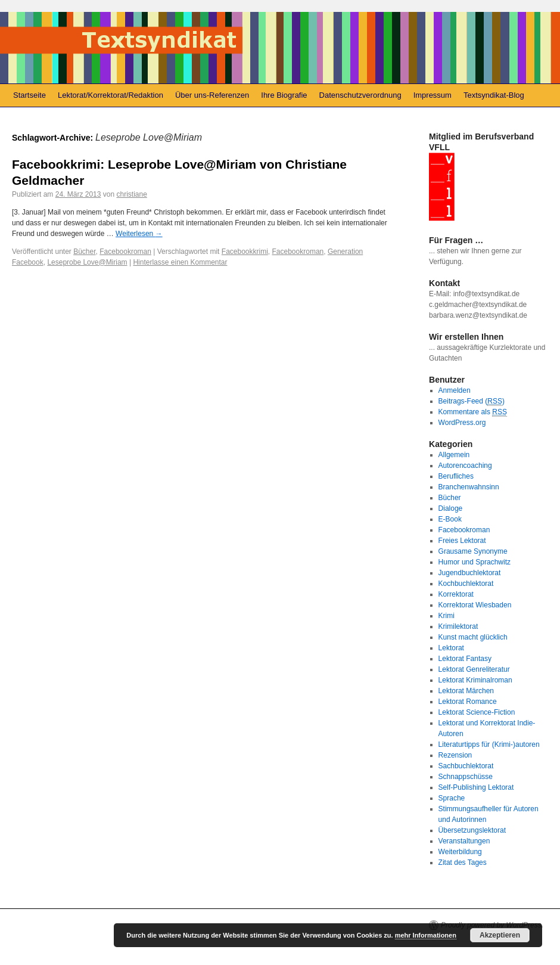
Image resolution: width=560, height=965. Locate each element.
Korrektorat (456, 594)
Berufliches (456, 476)
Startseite (29, 95)
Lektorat (451, 648)
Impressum (433, 95)
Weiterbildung (460, 852)
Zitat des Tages (463, 862)
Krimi (447, 616)
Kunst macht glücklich (473, 637)
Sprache (452, 798)
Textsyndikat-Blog (494, 95)
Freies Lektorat (462, 541)
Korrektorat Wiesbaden (475, 605)
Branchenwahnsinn (469, 487)
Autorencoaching (465, 466)
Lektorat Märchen (466, 691)
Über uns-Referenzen (212, 95)
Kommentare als (473, 412)
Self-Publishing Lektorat (476, 787)
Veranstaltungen (464, 841)
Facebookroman (125, 252)
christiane (131, 194)
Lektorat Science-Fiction (477, 712)
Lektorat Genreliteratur (474, 669)
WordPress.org (462, 423)
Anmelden (455, 390)
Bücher (84, 252)
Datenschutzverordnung (360, 95)
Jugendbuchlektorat (470, 573)
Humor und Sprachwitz (475, 562)
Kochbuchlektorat (466, 584)
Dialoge (451, 508)
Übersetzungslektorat (472, 830)
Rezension (455, 755)
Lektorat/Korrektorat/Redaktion (111, 95)
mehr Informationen (426, 935)
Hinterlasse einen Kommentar (180, 262)
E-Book (450, 519)
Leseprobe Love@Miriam (87, 262)
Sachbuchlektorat (466, 766)
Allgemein (454, 455)
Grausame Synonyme (473, 551)
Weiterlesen (139, 234)
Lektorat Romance (468, 702)
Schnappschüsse (466, 777)
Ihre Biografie (284, 95)
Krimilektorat (458, 626)
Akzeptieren (500, 935)
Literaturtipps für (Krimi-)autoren (489, 744)
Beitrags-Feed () (472, 401)
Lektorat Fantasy (465, 659)
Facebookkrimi (245, 252)
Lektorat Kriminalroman (475, 680)
